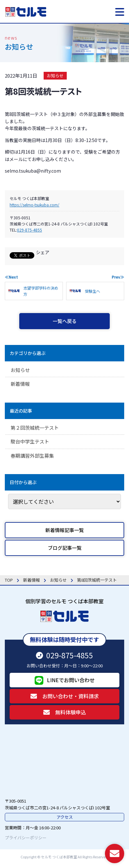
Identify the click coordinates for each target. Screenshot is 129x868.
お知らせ (55, 76)
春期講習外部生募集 (32, 456)
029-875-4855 (30, 230)
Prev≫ (118, 277)
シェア (43, 252)
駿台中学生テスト (30, 441)
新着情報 (20, 384)
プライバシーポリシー (26, 838)
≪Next (11, 277)
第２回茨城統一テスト (35, 428)
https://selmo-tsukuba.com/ (34, 205)
